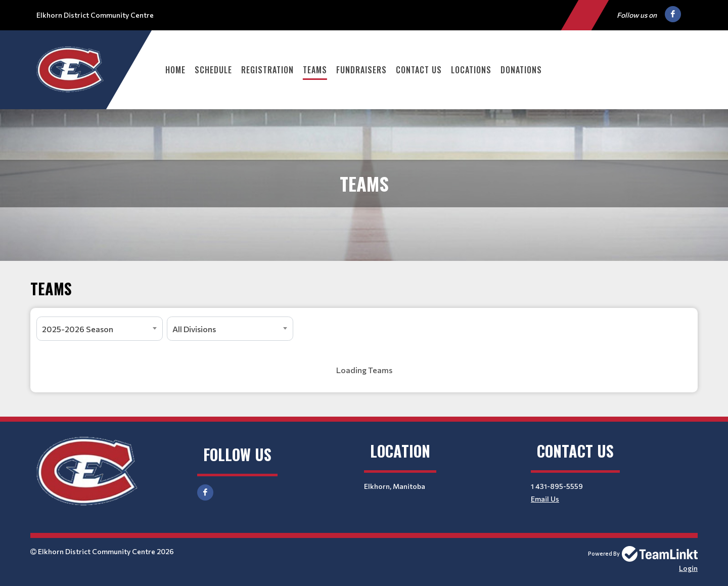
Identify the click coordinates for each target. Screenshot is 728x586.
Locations (471, 70)
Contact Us (419, 70)
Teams (315, 70)
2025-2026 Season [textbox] (78, 329)
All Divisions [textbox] (194, 329)
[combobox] (100, 329)
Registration (267, 70)
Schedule (213, 70)
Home (175, 70)
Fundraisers (361, 70)
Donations (521, 70)
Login (688, 568)
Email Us (545, 499)
